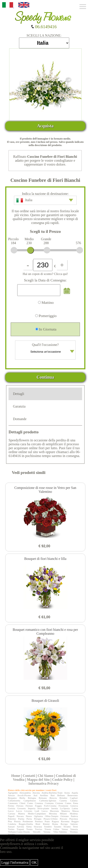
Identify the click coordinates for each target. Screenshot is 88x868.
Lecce (11, 811)
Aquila (75, 793)
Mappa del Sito (38, 780)
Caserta (63, 801)
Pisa (10, 821)
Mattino (46, 302)
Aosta (67, 793)
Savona (21, 827)
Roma (55, 824)
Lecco (19, 811)
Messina (53, 814)
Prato (47, 821)
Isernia (55, 808)
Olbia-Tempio (52, 816)
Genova (74, 806)
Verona (47, 832)
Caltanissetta (14, 801)
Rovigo (64, 824)
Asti (35, 795)
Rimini (46, 824)
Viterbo (11, 834)
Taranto (58, 827)
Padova (74, 816)
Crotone (59, 803)
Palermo (12, 819)
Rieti (38, 824)
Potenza (39, 821)
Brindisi (63, 798)
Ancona (36, 793)
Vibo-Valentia (60, 832)
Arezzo (11, 795)
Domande (20, 419)
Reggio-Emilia (26, 824)
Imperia (32, 808)
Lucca (44, 811)
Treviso (39, 829)
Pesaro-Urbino (51, 819)
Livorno (28, 811)
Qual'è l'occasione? (46, 349)
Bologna (32, 798)
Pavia (29, 819)
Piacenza (74, 819)
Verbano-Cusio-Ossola (19, 832)
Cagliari (74, 798)
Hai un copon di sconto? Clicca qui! (45, 274)
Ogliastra (38, 816)
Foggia (38, 806)
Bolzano (43, 798)
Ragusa (55, 821)
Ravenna (65, 821)
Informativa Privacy (44, 783)
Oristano (65, 816)
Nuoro (29, 816)
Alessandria (25, 793)
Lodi (37, 811)
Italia (45, 200)
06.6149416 (44, 27)
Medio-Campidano (37, 814)
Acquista (45, 126)
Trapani (20, 829)
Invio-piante (43, 808)
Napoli (11, 816)
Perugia (38, 819)
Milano (63, 814)
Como (30, 803)
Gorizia (11, 808)
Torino (11, 829)
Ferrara (20, 806)
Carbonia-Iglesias (48, 801)
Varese (65, 829)
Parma (21, 819)
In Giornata (46, 329)
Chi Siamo (45, 776)
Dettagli (19, 394)
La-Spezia (65, 808)
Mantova (66, 811)
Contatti (29, 776)
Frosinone (63, 806)
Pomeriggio (46, 316)
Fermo (11, 806)
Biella (22, 798)
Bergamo (12, 798)
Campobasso (30, 801)
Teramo (67, 827)
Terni (75, 827)
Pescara (64, 819)
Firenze (29, 806)
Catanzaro (13, 803)
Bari (53, 795)
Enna (76, 803)
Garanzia (19, 406)
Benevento (73, 795)
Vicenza (74, 832)
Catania (74, 801)
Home (16, 776)
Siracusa (38, 827)
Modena (74, 814)
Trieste (48, 829)
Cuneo (68, 803)
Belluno (61, 795)
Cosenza (39, 803)
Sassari (11, 827)
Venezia (74, 829)
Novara (20, 816)
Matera (22, 814)
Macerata (54, 811)
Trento (29, 829)
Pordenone (28, 821)
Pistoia (17, 821)
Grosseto (22, 808)
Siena (29, 827)
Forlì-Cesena (50, 806)
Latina (75, 808)
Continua (45, 377)
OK (34, 862)
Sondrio (48, 827)
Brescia (53, 798)
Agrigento (13, 793)
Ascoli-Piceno (24, 795)
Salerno (74, 824)
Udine (56, 829)
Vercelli (36, 832)
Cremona (49, 803)
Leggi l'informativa (15, 862)
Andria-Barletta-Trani (52, 793)
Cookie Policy (62, 780)
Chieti (22, 803)
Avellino (44, 795)
